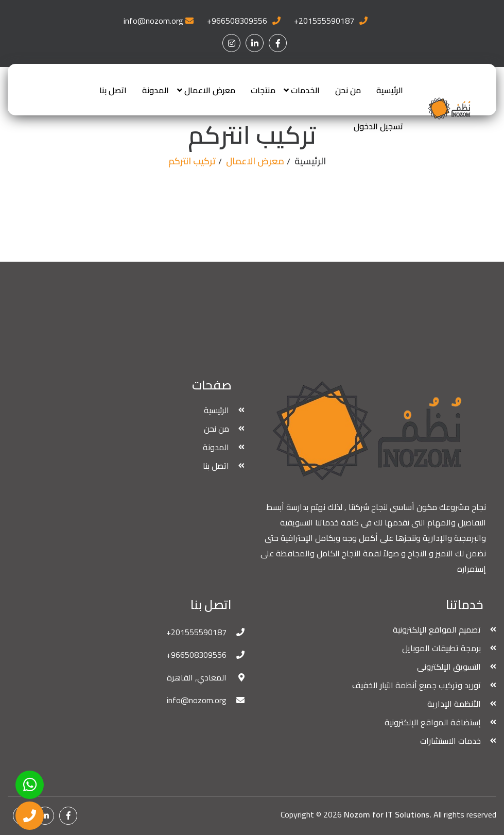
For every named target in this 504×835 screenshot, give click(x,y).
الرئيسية (390, 90)
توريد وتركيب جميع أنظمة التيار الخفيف (416, 685)
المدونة (155, 90)
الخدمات (305, 90)
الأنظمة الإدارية (454, 704)
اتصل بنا (113, 90)
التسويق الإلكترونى (449, 667)
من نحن (348, 90)
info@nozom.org (153, 21)
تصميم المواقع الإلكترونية (437, 629)
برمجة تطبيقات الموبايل (441, 648)
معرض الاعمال (210, 90)
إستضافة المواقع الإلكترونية (433, 722)
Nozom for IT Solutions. (388, 814)
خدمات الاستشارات (450, 741)
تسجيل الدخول (378, 126)
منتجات (263, 90)
